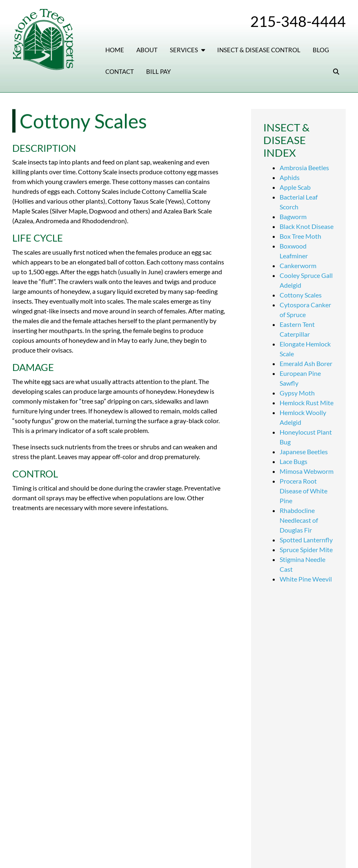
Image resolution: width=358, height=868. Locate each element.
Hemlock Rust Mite (307, 403)
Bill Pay (158, 71)
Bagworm (293, 216)
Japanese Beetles (304, 452)
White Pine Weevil (306, 579)
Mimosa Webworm (307, 471)
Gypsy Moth (297, 393)
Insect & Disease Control (259, 50)
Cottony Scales (301, 295)
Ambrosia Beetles (304, 168)
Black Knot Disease (307, 226)
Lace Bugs (294, 461)
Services (187, 50)
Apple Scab (295, 187)
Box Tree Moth (300, 236)
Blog (321, 50)
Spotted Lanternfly (306, 540)
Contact (120, 71)
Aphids (290, 177)
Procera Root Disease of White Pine (304, 491)
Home (115, 50)
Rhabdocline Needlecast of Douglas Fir (299, 520)
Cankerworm (298, 265)
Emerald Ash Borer (306, 363)
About (147, 50)
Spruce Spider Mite (306, 549)
